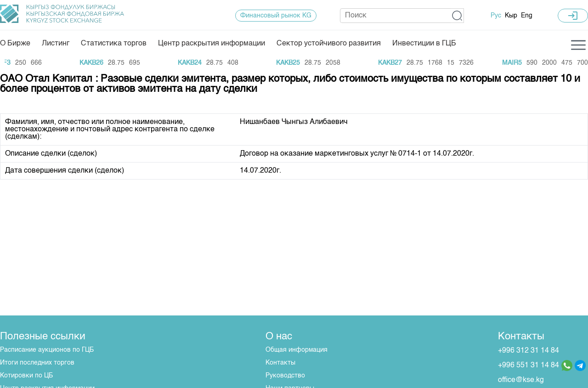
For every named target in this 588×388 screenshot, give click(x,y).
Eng (527, 16)
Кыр (511, 16)
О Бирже (15, 44)
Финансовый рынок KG (276, 16)
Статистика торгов (114, 44)
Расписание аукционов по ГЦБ (47, 350)
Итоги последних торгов (37, 363)
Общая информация (297, 350)
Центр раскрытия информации (212, 44)
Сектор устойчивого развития (329, 44)
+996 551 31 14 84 (529, 366)
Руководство (285, 376)
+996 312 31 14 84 (529, 351)
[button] (457, 16)
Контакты (280, 363)
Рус (496, 16)
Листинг (56, 44)
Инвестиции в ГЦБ (424, 44)
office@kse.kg (521, 380)
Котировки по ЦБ (26, 376)
